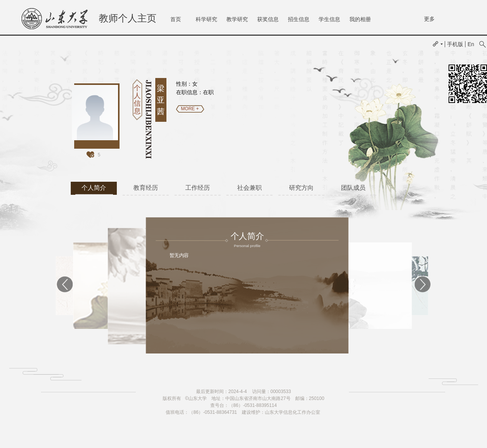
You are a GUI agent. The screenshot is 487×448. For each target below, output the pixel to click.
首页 (176, 19)
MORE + (190, 109)
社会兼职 (249, 188)
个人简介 (94, 188)
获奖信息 (268, 19)
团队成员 (353, 188)
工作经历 (198, 188)
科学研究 (206, 19)
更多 (429, 19)
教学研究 (237, 19)
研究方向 (301, 188)
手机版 (455, 44)
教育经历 (146, 188)
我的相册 (360, 19)
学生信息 (329, 19)
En (471, 44)
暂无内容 (179, 255)
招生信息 (299, 19)
